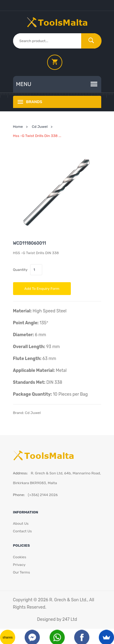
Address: (21, 473)
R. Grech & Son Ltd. (68, 600)
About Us (21, 523)
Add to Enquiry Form (42, 289)
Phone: (19, 495)
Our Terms (22, 572)
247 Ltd (70, 619)
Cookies (20, 557)
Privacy (19, 565)
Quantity (20, 270)
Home (18, 127)
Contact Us (22, 531)
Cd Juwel (40, 127)
